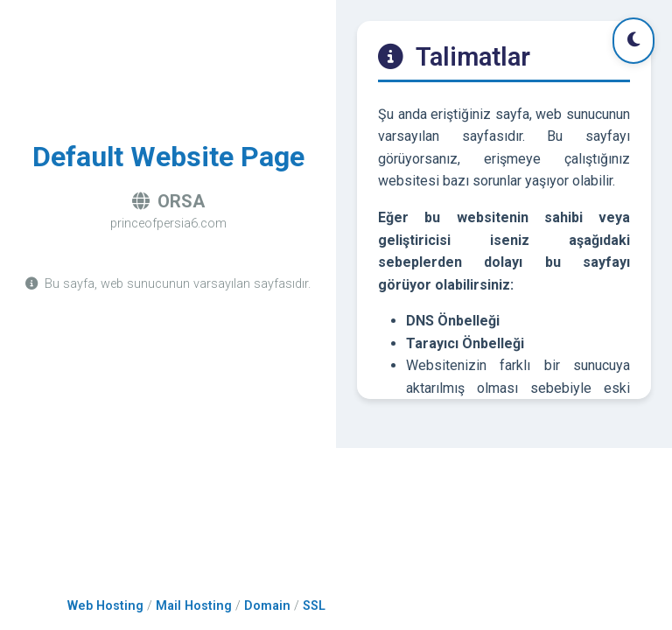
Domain (267, 606)
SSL (314, 606)
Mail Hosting (194, 606)
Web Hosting (105, 606)
